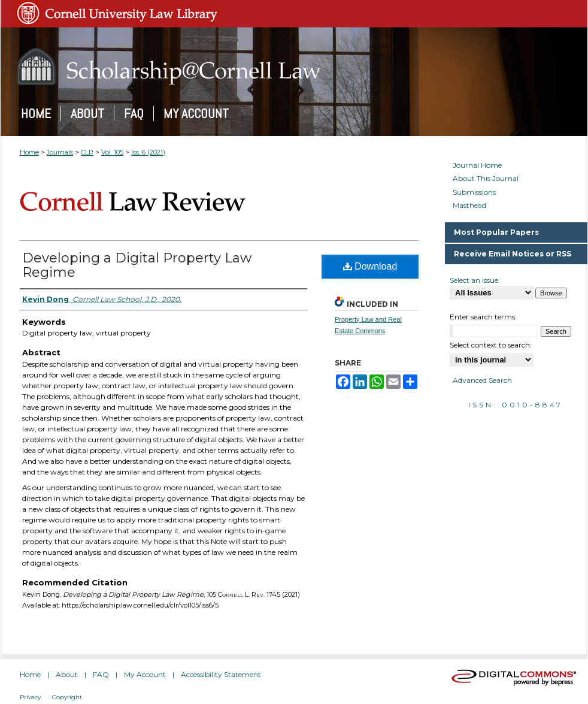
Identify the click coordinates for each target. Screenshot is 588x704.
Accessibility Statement (221, 674)
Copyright (67, 697)
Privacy (30, 697)
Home (29, 152)
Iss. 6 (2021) (148, 152)
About (67, 674)
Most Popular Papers (496, 232)
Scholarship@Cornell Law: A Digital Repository (294, 67)
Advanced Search (482, 380)
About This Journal (486, 179)
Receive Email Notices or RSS (513, 254)
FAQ (101, 674)
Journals (60, 152)
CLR (87, 152)
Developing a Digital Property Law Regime (137, 265)
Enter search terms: (483, 317)
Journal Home (477, 165)
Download (370, 266)
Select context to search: (491, 345)
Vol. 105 (112, 152)
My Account (145, 674)
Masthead (469, 206)
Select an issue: (475, 280)
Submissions (474, 192)
